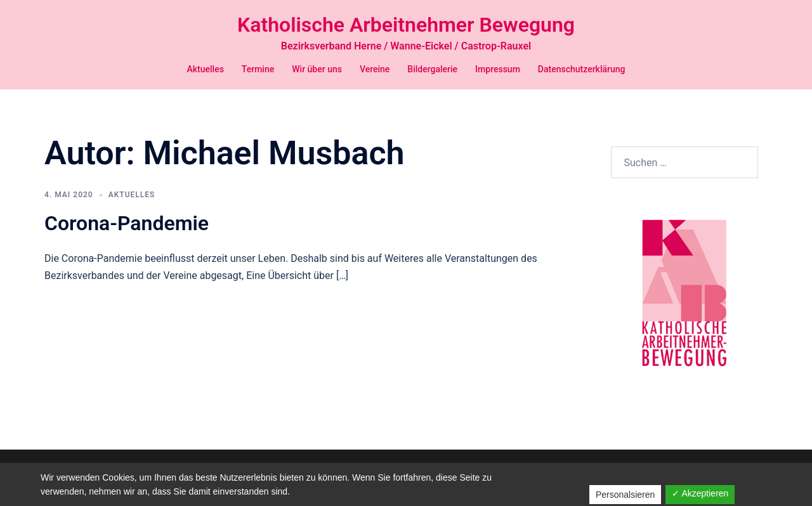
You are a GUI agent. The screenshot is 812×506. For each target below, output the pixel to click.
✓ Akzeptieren (700, 493)
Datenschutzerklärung (582, 69)
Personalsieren (625, 495)
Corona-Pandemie (127, 238)
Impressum (498, 69)
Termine (258, 69)
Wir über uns (317, 69)
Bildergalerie (432, 69)
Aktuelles (205, 69)
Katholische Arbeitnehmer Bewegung (406, 25)
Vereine (375, 69)
